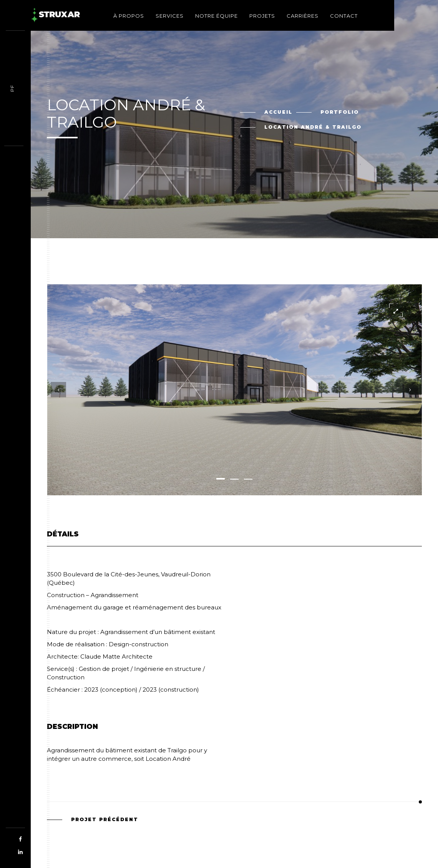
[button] (221, 479)
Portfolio (340, 112)
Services (170, 16)
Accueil (278, 112)
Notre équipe (217, 16)
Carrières (303, 16)
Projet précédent (105, 820)
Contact (344, 16)
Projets (262, 16)
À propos (129, 16)
